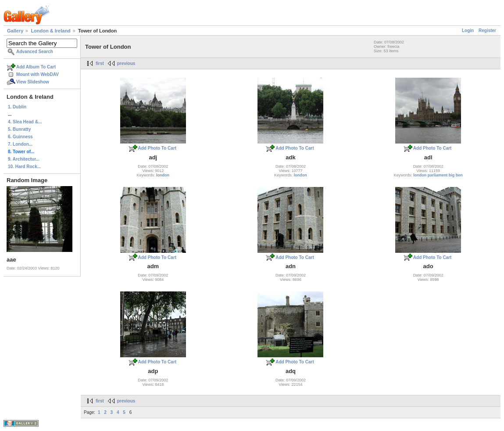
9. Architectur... (24, 159)
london (163, 175)
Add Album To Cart (36, 67)
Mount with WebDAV (38, 74)
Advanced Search (35, 52)
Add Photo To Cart (157, 148)
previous (126, 63)
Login (468, 31)
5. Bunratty (19, 129)
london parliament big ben (438, 175)
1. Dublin (17, 107)
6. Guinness (20, 137)
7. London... (20, 144)
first (100, 63)
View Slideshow (33, 82)
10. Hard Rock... (24, 167)
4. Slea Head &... (25, 122)
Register (487, 31)
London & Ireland (50, 31)
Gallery (15, 31)
